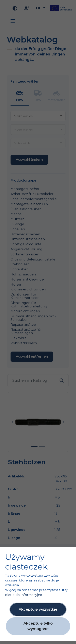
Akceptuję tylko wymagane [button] (38, 626)
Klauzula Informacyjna (24, 595)
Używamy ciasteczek (26, 562)
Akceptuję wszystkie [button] (38, 609)
